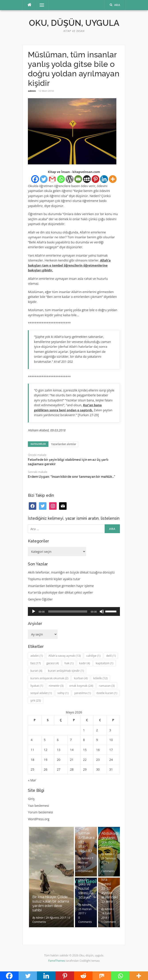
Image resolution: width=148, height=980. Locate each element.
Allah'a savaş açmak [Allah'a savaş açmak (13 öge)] (65, 656)
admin (32, 91)
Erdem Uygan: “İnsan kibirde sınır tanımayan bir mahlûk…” (72, 477)
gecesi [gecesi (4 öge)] (53, 663)
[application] (74, 611)
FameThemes (57, 961)
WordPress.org (39, 819)
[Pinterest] (95, 179)
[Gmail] (52, 179)
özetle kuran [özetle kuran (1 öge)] (107, 693)
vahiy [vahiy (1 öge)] (63, 693)
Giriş (31, 799)
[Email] (78, 179)
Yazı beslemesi (38, 806)
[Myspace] (87, 179)
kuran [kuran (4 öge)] (36, 671)
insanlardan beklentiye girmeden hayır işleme (61, 586)
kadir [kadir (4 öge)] (85, 663)
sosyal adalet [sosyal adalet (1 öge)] (41, 693)
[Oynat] (34, 611)
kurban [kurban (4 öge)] (81, 678)
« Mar (32, 780)
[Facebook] (35, 179)
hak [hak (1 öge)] (69, 663)
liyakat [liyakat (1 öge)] (37, 686)
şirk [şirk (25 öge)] (36, 700)
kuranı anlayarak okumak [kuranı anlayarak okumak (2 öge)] (49, 678)
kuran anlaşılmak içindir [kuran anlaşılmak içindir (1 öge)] (66, 671)
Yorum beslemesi (40, 812)
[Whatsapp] (61, 179)
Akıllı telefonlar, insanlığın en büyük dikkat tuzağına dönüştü (71, 572)
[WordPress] (70, 179)
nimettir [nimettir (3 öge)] (56, 686)
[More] (113, 179)
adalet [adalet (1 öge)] (37, 656)
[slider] (68, 611)
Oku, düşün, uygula (74, 23)
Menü (40, 5)
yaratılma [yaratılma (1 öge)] (82, 693)
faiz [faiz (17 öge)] (36, 663)
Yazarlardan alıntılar (64, 444)
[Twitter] (44, 179)
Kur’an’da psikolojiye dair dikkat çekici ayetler (60, 592)
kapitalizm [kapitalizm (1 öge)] (104, 663)
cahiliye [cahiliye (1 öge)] (93, 656)
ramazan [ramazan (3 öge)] (107, 686)
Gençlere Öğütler (40, 599)
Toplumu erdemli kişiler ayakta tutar (54, 579)
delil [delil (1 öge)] (111, 656)
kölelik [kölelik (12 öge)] (101, 678)
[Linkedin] (104, 179)
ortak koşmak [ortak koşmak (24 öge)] (81, 686)
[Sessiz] (102, 611)
